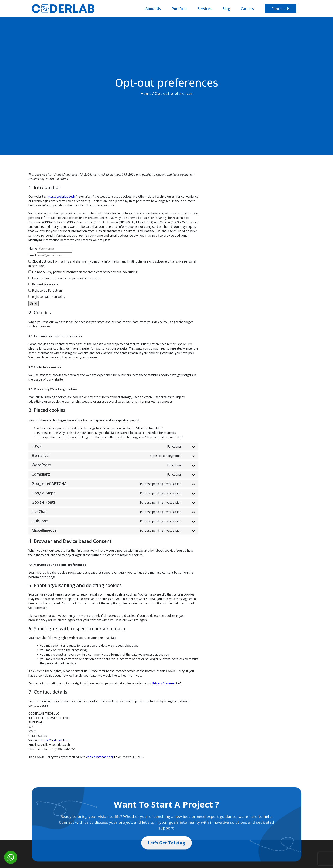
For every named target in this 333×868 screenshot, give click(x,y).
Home (145, 95)
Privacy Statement (165, 683)
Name (33, 248)
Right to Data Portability (47, 297)
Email (32, 255)
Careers (247, 9)
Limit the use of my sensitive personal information (65, 278)
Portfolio (179, 9)
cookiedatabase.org (100, 757)
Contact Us (281, 9)
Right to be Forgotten (45, 290)
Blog (226, 9)
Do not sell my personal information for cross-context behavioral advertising (83, 272)
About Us (153, 9)
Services (205, 9)
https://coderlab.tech (61, 196)
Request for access (43, 284)
